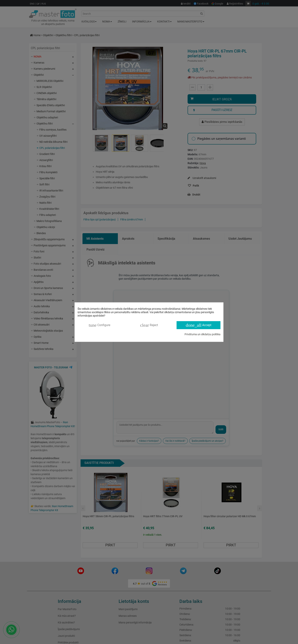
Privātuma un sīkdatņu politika (202, 334)
